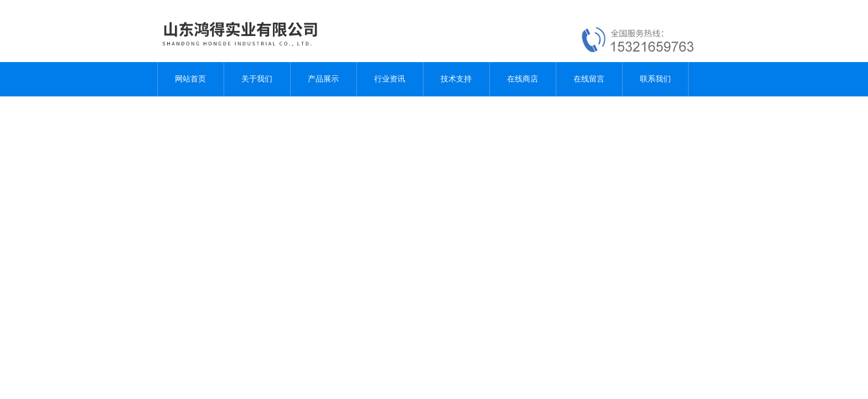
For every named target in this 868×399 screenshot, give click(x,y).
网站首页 (190, 79)
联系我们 (655, 79)
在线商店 (523, 79)
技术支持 (456, 79)
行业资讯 (390, 79)
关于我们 (257, 79)
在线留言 (589, 79)
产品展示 (323, 79)
